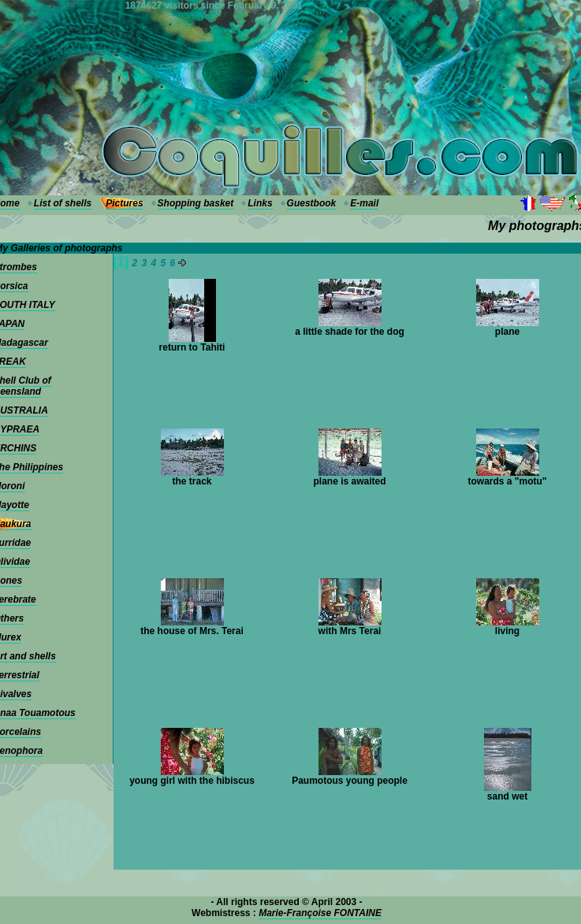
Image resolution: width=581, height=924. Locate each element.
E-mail (364, 203)
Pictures (124, 203)
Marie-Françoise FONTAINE (320, 913)
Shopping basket (196, 203)
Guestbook (312, 203)
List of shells (63, 203)
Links (260, 203)
